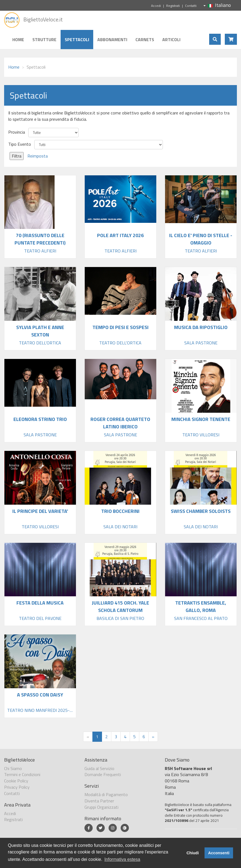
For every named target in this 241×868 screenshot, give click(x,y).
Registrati (173, 6)
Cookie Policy (16, 781)
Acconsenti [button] (219, 853)
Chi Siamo (13, 768)
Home (18, 40)
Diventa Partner (99, 801)
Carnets (145, 40)
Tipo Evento (20, 144)
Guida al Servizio (99, 768)
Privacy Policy (17, 787)
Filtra (17, 156)
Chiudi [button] (193, 853)
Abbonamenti (112, 40)
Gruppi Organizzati (101, 807)
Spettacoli (77, 40)
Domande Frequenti (103, 774)
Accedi (156, 6)
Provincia (17, 132)
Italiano (217, 5)
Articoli (171, 40)
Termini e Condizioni (22, 774)
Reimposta (38, 156)
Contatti (191, 6)
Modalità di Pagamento (106, 794)
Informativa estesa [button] (122, 859)
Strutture (44, 40)
